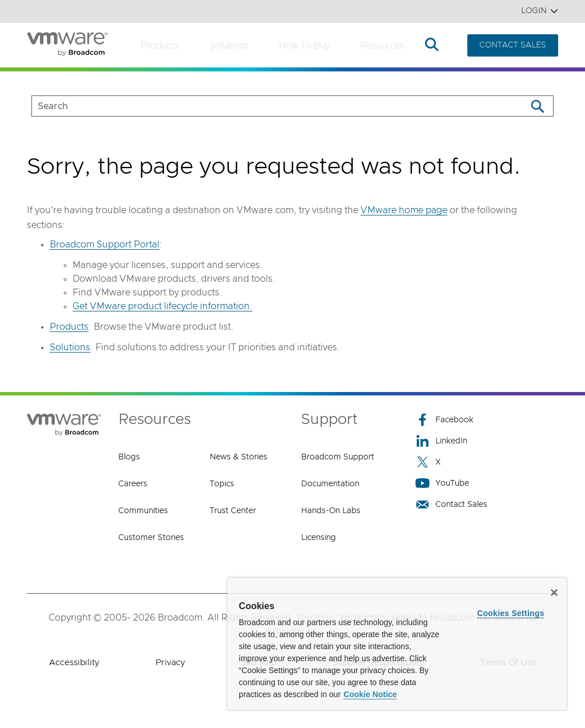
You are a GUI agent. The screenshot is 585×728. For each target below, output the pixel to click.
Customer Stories (151, 538)
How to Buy (304, 46)
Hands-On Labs (331, 511)
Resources (382, 46)
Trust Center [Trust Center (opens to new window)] (233, 511)
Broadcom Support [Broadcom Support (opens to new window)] (338, 457)
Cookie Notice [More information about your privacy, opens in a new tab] (370, 694)
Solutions (229, 46)
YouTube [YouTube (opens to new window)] (442, 483)
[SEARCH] (267, 106)
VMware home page (404, 210)
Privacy (170, 663)
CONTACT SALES (513, 45)
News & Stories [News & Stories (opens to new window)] (239, 457)
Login (540, 11)
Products (160, 46)
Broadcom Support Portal (105, 245)
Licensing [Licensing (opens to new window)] (318, 538)
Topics (222, 484)
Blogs (129, 457)
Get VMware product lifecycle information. (163, 306)
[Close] (554, 593)
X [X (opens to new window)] (428, 462)
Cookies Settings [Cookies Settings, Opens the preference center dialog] (511, 613)
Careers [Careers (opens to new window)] (133, 484)
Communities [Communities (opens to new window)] (143, 511)
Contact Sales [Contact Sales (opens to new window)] (451, 504)
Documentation (330, 484)
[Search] (537, 106)
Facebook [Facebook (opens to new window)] (444, 420)
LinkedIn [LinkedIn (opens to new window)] (441, 441)
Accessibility (74, 663)
